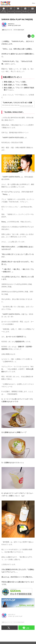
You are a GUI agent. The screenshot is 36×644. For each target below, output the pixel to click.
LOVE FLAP (17, 25)
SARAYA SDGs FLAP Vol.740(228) (17, 19)
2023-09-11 (11, 24)
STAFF (10, 25)
